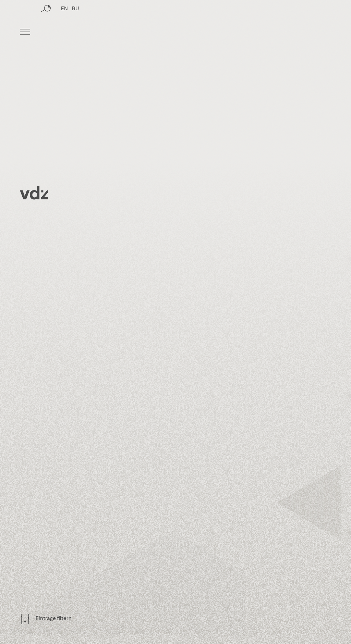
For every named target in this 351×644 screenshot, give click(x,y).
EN (64, 33)
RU (75, 33)
